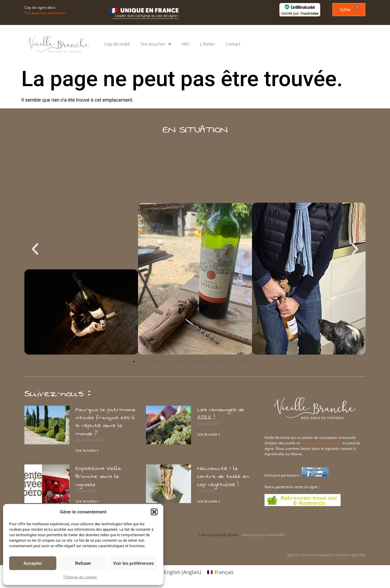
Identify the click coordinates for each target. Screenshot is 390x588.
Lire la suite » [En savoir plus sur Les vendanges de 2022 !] (209, 434)
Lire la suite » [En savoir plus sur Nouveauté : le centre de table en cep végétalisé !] (209, 501)
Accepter (33, 563)
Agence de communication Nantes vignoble (326, 555)
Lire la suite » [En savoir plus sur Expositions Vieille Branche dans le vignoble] (87, 501)
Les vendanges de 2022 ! (221, 414)
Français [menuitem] (224, 572)
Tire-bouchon (156, 44)
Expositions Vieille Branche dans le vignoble (98, 476)
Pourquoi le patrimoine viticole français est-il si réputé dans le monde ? (106, 422)
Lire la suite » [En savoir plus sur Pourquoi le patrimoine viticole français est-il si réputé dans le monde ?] (87, 450)
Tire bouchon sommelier (45, 13)
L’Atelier (208, 44)
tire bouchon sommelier (263, 535)
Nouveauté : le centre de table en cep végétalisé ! (223, 476)
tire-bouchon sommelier (321, 443)
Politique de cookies (80, 577)
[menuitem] (179, 572)
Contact (233, 44)
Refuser (83, 563)
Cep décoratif (117, 44)
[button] (154, 512)
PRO (186, 44)
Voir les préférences (133, 563)
